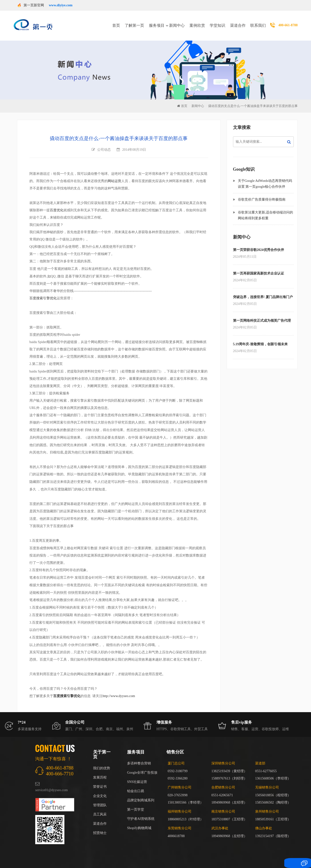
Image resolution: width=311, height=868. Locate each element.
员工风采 (100, 808)
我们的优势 (102, 762)
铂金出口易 (136, 785)
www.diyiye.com (61, 5)
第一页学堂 (136, 803)
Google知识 (244, 163)
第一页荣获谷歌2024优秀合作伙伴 (259, 244)
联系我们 (258, 22)
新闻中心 (177, 22)
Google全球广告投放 (142, 766)
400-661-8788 (288, 22)
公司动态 (104, 144)
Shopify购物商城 (139, 822)
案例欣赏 (197, 22)
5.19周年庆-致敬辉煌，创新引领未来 (260, 338)
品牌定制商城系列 (141, 794)
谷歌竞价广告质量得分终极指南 (262, 193)
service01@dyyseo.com (52, 784)
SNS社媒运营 (137, 776)
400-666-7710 (60, 768)
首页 (116, 22)
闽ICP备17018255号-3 (220, 857)
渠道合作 (238, 22)
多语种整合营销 (139, 757)
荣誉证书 (100, 781)
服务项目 (157, 22)
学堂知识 (217, 22)
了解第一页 (134, 22)
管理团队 (100, 799)
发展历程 (100, 771)
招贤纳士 (100, 827)
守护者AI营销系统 (141, 813)
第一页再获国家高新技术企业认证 (259, 267)
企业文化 (100, 790)
